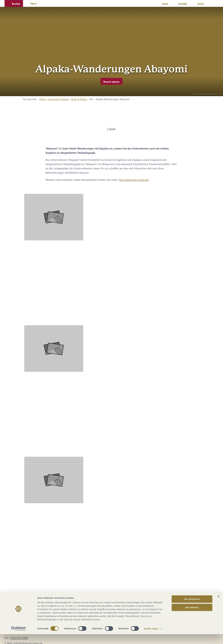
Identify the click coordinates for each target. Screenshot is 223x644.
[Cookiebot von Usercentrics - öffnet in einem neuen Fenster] (18, 638)
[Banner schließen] (219, 606)
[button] (14, 3)
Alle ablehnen (192, 617)
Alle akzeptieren (192, 609)
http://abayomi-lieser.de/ (134, 180)
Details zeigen (151, 638)
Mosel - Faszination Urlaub (54, 99)
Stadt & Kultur (79, 99)
